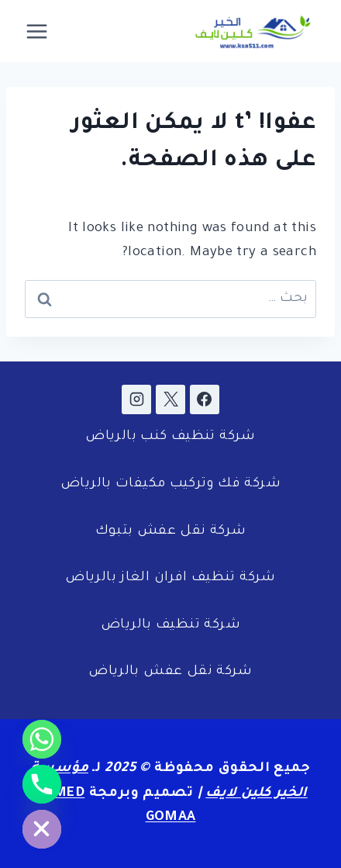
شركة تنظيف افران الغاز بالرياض (170, 578)
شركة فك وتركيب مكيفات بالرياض (170, 484)
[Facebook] (205, 399)
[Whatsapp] (42, 739)
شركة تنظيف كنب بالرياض (170, 437)
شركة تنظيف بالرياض (170, 626)
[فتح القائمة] (37, 31)
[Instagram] (136, 399)
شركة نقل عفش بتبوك (171, 532)
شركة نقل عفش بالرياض (170, 672)
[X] (170, 399)
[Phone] (42, 784)
